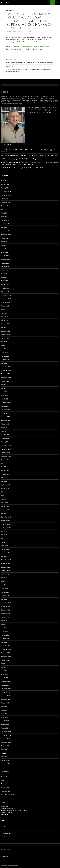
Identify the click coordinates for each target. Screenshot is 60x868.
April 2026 (4, 181)
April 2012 (4, 588)
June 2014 (4, 495)
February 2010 (6, 681)
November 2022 (6, 299)
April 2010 (4, 674)
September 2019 (6, 420)
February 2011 (6, 639)
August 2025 (5, 206)
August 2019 (5, 424)
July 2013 (4, 535)
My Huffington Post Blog (9, 809)
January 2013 (5, 556)
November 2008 (6, 735)
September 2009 (6, 699)
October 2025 (5, 199)
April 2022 (4, 317)
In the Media (10, 10)
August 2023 (5, 270)
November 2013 (6, 521)
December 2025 (6, 191)
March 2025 (5, 220)
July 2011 (4, 621)
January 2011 (5, 642)
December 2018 (6, 445)
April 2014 (4, 503)
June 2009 (4, 710)
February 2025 (6, 224)
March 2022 (5, 320)
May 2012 (4, 585)
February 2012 (6, 596)
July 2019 (4, 428)
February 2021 (6, 360)
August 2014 (5, 488)
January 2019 (5, 442)
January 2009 (5, 728)
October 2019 (5, 417)
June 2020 (4, 388)
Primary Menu (58, 2)
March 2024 (5, 256)
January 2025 (5, 227)
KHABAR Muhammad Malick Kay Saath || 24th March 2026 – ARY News (23, 168)
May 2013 (4, 542)
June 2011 (4, 624)
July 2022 (4, 310)
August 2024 (5, 238)
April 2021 (4, 352)
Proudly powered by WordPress (9, 866)
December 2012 (6, 560)
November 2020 (6, 370)
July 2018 (4, 463)
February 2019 (6, 438)
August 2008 (5, 746)
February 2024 (6, 259)
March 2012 (5, 592)
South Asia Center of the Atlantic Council (14, 810)
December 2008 (6, 732)
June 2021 (4, 345)
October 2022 (5, 302)
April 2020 (4, 395)
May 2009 (4, 714)
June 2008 (4, 753)
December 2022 (6, 295)
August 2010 (5, 660)
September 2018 (6, 456)
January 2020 (5, 406)
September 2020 (6, 377)
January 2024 (5, 263)
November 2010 (6, 649)
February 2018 (6, 474)
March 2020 (5, 399)
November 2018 (6, 449)
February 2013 (6, 553)
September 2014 (6, 485)
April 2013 (4, 546)
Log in (3, 826)
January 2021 (5, 363)
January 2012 (5, 599)
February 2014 (6, 510)
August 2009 (5, 703)
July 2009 (4, 707)
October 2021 (5, 331)
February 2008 (6, 764)
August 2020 (5, 381)
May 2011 (4, 628)
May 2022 (4, 313)
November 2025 (6, 195)
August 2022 (5, 306)
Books (3, 784)
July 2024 (4, 242)
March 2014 (5, 506)
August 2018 (5, 460)
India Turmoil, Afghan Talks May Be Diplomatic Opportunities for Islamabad (30, 61)
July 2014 (4, 492)
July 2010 (4, 664)
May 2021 (4, 349)
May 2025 (4, 217)
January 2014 (5, 513)
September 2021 (6, 335)
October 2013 (5, 524)
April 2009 (4, 717)
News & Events (6, 791)
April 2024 (4, 252)
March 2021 (5, 356)
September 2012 (6, 571)
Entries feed (5, 830)
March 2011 (5, 635)
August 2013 (5, 531)
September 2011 (6, 614)
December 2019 (6, 410)
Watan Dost (5, 814)
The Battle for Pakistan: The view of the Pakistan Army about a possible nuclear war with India (30, 69)
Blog (2, 780)
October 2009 (5, 696)
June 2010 (4, 667)
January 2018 (5, 478)
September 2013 (6, 528)
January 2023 (5, 292)
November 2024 (6, 231)
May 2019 (4, 431)
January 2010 (5, 685)
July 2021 (4, 342)
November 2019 (6, 413)
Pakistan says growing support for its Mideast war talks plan (20, 159)
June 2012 (4, 581)
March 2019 (5, 435)
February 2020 (6, 403)
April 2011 (4, 631)
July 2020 (4, 385)
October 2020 (5, 374)
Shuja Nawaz (6, 2)
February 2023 (6, 288)
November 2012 (6, 563)
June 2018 (4, 467)
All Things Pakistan (7, 812)
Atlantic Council (46, 113)
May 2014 (4, 499)
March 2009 (5, 721)
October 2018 (5, 453)
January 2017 (5, 481)
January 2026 (5, 188)
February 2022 (6, 324)
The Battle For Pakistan (8, 795)
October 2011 (5, 610)
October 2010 (5, 653)
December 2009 (6, 689)
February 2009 (6, 724)
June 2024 (4, 245)
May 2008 (4, 757)
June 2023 (4, 274)
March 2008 (5, 760)
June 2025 (4, 213)
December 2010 (6, 646)
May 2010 (4, 671)
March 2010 (5, 678)
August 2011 (5, 617)
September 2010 (6, 656)
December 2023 (6, 267)
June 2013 (4, 538)
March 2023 (5, 284)
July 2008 (4, 749)
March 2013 (5, 549)
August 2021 (5, 338)
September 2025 (6, 202)
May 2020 (4, 392)
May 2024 (4, 249)
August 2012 (5, 574)
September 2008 (6, 742)
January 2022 (5, 327)
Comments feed (6, 833)
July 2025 (4, 209)
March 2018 (5, 470)
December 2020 (6, 367)
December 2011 (6, 603)
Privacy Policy (5, 857)
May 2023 (4, 277)
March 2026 (5, 184)
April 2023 (4, 281)
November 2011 (6, 606)
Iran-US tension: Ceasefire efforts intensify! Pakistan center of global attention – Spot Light (29, 155)
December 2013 (6, 517)
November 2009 (6, 692)
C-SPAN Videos (6, 807)
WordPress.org (6, 837)
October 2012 (5, 567)
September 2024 (6, 234)
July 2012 (4, 578)
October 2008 (5, 739)
